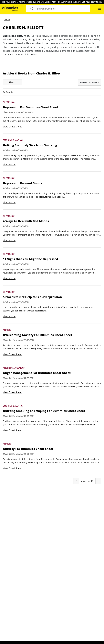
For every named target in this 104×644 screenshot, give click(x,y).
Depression (9, 102)
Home (7, 19)
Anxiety (7, 330)
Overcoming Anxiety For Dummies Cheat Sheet (38, 335)
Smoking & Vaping (13, 140)
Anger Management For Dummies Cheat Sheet (37, 373)
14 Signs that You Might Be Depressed (30, 259)
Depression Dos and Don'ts (23, 183)
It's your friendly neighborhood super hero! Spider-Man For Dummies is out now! (52, 2)
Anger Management (14, 368)
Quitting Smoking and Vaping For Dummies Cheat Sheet (44, 411)
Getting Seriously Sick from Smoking (30, 145)
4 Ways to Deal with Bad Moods (26, 221)
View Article (9, 165)
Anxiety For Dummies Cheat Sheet (28, 449)
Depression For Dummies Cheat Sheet (30, 107)
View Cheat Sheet (12, 127)
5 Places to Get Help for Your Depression (32, 297)
